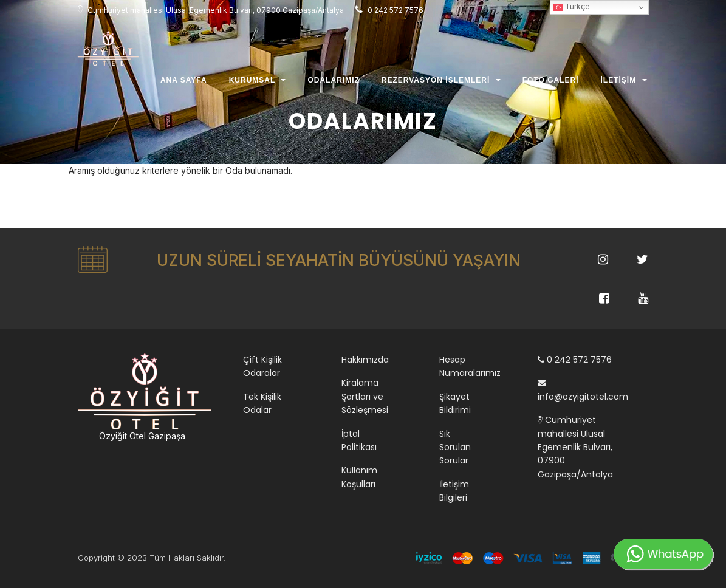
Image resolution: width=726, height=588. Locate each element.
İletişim (624, 83)
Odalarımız (333, 83)
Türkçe (572, 8)
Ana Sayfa (184, 83)
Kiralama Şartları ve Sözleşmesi (365, 396)
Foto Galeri (551, 83)
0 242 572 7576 (575, 360)
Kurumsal (258, 83)
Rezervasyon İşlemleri (441, 83)
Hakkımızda (365, 360)
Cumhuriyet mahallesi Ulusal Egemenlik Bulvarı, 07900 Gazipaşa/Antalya (575, 447)
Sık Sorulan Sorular (455, 447)
